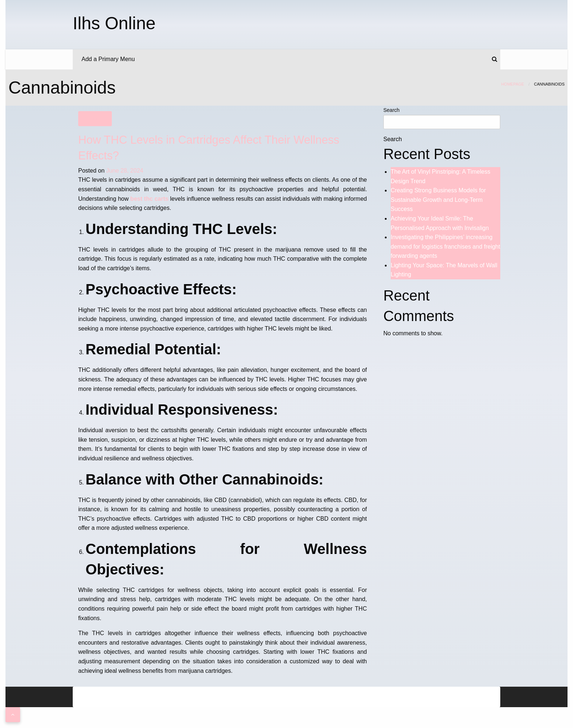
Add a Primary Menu (108, 59)
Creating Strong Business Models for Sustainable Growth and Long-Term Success (438, 200)
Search (391, 110)
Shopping (95, 118)
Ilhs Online (114, 23)
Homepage (513, 84)
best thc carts (149, 199)
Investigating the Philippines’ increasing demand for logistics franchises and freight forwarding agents (445, 246)
